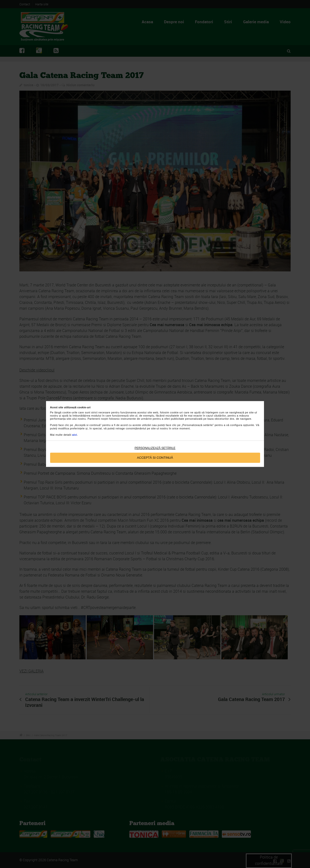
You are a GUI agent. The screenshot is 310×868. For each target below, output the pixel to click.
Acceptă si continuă (155, 458)
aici (75, 435)
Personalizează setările (155, 448)
